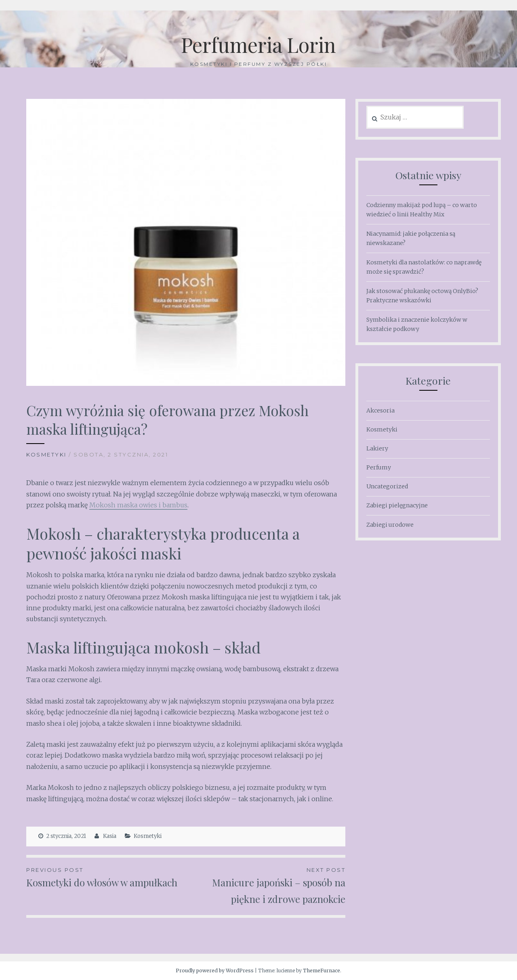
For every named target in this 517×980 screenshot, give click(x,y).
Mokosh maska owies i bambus (138, 505)
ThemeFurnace (322, 971)
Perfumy (379, 467)
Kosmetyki (46, 454)
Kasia (110, 836)
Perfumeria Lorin (258, 45)
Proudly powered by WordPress (215, 971)
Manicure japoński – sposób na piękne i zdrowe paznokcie (266, 885)
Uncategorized (387, 486)
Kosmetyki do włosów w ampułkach (106, 877)
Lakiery (377, 448)
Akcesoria (380, 410)
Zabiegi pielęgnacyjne (397, 505)
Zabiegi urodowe (390, 525)
